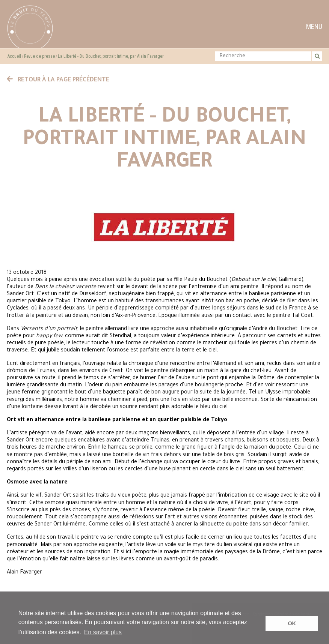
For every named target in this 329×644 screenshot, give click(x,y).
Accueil (14, 56)
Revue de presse (39, 56)
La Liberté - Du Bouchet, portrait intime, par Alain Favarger (111, 56)
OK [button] (292, 623)
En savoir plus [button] (103, 632)
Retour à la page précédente (58, 80)
